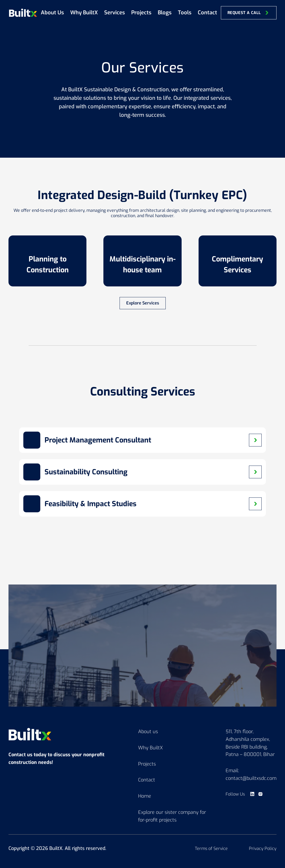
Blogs (165, 13)
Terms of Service (211, 848)
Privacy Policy (263, 848)
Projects (141, 13)
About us (148, 732)
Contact (207, 13)
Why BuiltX (84, 13)
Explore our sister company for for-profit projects (172, 816)
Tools (185, 13)
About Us (52, 13)
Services (115, 13)
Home (145, 796)
